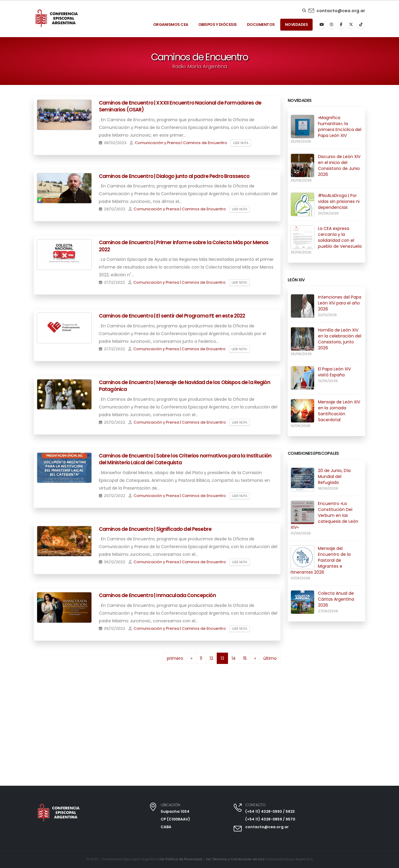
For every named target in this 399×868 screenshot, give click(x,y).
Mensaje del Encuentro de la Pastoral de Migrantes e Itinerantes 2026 (321, 560)
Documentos (261, 25)
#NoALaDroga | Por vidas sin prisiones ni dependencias (339, 201)
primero (175, 658)
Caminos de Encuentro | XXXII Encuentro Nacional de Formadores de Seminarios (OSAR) (180, 106)
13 (224, 658)
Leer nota (241, 143)
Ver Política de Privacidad (180, 859)
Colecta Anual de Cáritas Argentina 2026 (336, 599)
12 (211, 658)
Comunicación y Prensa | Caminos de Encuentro (181, 143)
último (270, 658)
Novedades (297, 25)
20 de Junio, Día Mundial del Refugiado (334, 476)
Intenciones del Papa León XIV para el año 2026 (340, 303)
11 (201, 658)
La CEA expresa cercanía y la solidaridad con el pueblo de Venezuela (340, 237)
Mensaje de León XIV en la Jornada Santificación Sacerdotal (339, 411)
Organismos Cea (171, 25)
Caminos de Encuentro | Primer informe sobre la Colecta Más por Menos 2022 (184, 246)
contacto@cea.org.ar (341, 11)
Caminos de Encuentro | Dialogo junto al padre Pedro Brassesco (174, 176)
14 (234, 658)
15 (245, 658)
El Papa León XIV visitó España (334, 372)
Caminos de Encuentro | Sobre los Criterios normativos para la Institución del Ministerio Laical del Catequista (185, 459)
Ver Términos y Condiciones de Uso (235, 859)
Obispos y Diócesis (218, 25)
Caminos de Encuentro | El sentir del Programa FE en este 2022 (172, 316)
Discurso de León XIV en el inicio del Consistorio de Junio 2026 (339, 165)
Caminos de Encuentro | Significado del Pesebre (155, 529)
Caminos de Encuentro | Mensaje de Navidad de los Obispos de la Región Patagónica (185, 386)
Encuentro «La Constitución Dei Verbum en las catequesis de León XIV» (324, 515)
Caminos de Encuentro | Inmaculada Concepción (157, 595)
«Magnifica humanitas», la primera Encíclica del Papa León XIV (340, 127)
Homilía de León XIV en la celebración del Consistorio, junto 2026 (340, 339)
